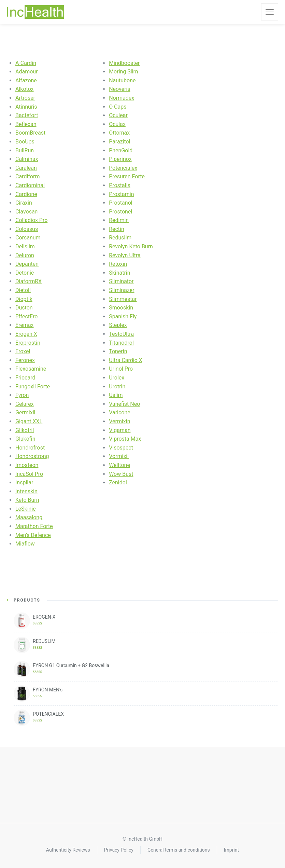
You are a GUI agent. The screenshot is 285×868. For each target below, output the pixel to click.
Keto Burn (27, 500)
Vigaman (120, 430)
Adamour (27, 72)
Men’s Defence (33, 535)
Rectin (117, 229)
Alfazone (26, 80)
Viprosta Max (125, 439)
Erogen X (26, 334)
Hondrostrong (32, 456)
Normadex (122, 98)
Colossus (27, 229)
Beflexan (26, 124)
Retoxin (118, 264)
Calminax (27, 159)
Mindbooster (124, 63)
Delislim (25, 246)
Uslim (116, 395)
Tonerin (118, 351)
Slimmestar (123, 299)
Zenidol (118, 483)
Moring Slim (124, 72)
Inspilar (24, 483)
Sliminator (121, 281)
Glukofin (25, 439)
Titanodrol (121, 343)
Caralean (26, 168)
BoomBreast (30, 133)
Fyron (22, 395)
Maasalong (29, 517)
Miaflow (25, 544)
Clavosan (26, 212)
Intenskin (26, 491)
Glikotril (25, 430)
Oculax (117, 124)
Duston (24, 308)
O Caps (118, 107)
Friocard (25, 378)
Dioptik (24, 299)
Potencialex (123, 168)
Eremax (25, 325)
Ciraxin (24, 203)
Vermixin (119, 421)
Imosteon (27, 465)
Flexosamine (31, 369)
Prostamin (121, 194)
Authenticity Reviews (68, 850)
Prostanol (121, 203)
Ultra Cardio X (126, 360)
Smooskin (121, 308)
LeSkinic (26, 509)
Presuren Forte (127, 176)
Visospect (121, 448)
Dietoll (23, 290)
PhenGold (121, 150)
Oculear (118, 115)
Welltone (119, 465)
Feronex (25, 360)
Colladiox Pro (31, 220)
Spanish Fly (123, 316)
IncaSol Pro (29, 474)
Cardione (26, 194)
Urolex (117, 378)
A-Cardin (26, 63)
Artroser (25, 98)
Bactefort (27, 115)
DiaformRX (29, 281)
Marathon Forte (34, 526)
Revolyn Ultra (125, 255)
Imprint (231, 850)
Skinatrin (119, 273)
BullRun (25, 150)
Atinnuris (26, 107)
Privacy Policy (119, 850)
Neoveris (120, 89)
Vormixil (119, 456)
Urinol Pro (121, 369)
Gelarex (25, 404)
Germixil (25, 412)
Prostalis (120, 185)
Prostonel (120, 212)
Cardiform (27, 176)
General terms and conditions (179, 850)
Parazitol (119, 142)
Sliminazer (122, 290)
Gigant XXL (29, 421)
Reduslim (120, 238)
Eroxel (23, 351)
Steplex (118, 325)
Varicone (120, 412)
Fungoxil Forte (33, 387)
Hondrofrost (30, 448)
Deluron (25, 255)
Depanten (27, 264)
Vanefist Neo (124, 404)
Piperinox (120, 159)
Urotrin (117, 387)
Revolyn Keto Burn (131, 246)
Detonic (25, 273)
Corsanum (28, 238)
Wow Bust (121, 474)
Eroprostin (28, 343)
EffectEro (26, 316)
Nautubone (122, 80)
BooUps (25, 142)
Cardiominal (30, 185)
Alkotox (25, 89)
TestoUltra (121, 334)
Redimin (119, 220)
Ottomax (119, 133)
